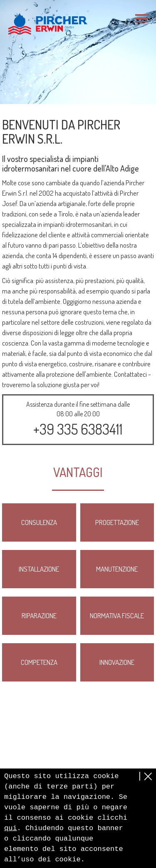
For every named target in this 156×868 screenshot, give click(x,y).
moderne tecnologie (118, 343)
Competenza (39, 662)
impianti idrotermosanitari (77, 224)
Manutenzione (117, 569)
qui (11, 828)
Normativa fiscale (117, 616)
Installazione (39, 569)
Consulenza (39, 522)
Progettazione (117, 522)
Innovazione (117, 662)
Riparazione (39, 616)
